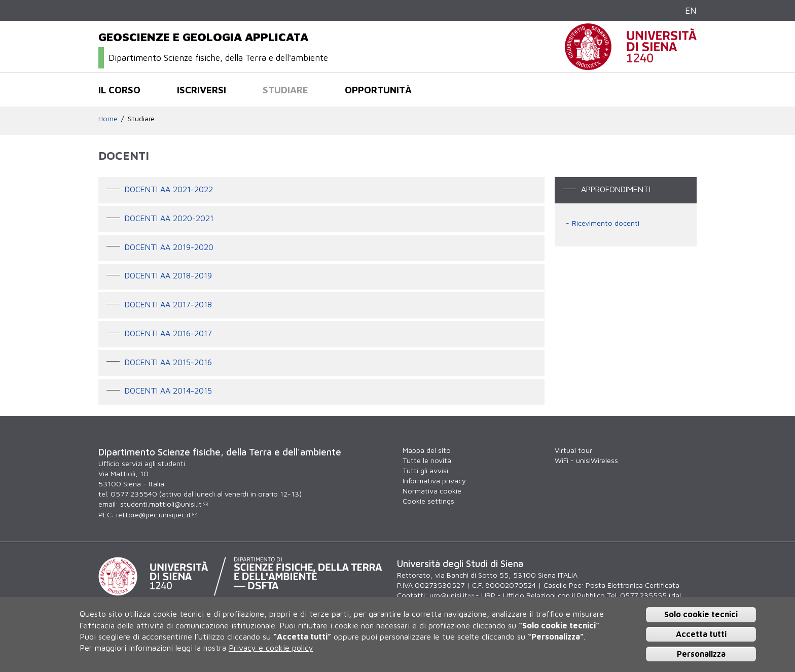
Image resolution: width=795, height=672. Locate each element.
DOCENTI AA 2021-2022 (169, 189)
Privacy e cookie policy (271, 648)
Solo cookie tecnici (701, 614)
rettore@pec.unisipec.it (157, 515)
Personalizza (701, 654)
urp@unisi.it (451, 595)
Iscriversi (202, 90)
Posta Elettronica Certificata (633, 585)
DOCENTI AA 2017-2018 (168, 304)
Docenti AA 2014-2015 (168, 391)
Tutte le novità (427, 460)
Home (108, 118)
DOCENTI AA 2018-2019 (168, 276)
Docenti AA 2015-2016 (168, 362)
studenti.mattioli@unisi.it (164, 504)
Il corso (119, 90)
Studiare (285, 90)
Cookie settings (428, 501)
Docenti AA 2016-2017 (168, 333)
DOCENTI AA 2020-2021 (169, 218)
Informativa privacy (434, 481)
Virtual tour (573, 450)
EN (691, 10)
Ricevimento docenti (606, 223)
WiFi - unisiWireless (586, 460)
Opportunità (378, 90)
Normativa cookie (432, 491)
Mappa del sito (427, 450)
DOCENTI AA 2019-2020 (169, 247)
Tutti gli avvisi (425, 470)
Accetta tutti (701, 634)
